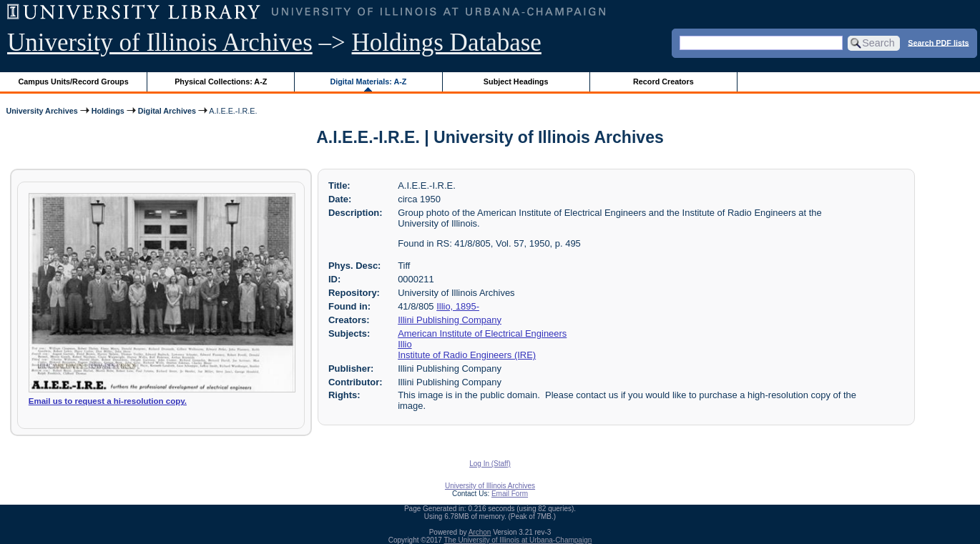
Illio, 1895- (458, 306)
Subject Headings (516, 81)
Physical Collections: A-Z (221, 81)
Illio (405, 344)
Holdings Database (447, 43)
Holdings (108, 111)
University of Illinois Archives (160, 43)
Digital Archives (167, 111)
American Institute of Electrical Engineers (482, 333)
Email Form (510, 494)
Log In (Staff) (490, 464)
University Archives (41, 111)
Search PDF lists (938, 42)
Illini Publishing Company (450, 320)
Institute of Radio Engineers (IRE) (467, 355)
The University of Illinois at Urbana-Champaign (518, 540)
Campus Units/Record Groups (74, 81)
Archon (480, 532)
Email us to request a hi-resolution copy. (108, 401)
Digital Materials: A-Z (368, 81)
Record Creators (663, 81)
